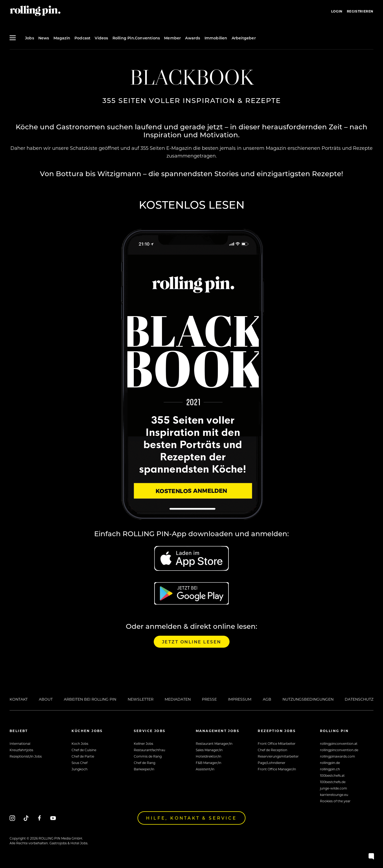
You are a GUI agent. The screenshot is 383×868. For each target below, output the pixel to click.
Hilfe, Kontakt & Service (191, 818)
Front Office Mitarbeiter (277, 743)
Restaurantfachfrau (149, 750)
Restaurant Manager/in (214, 743)
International (20, 743)
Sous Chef (80, 763)
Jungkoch (80, 769)
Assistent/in (205, 769)
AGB (267, 699)
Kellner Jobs (143, 743)
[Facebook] (39, 818)
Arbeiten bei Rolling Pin (90, 699)
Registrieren (360, 11)
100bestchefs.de (333, 782)
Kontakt (19, 699)
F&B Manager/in (209, 763)
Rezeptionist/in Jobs (26, 756)
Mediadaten (178, 699)
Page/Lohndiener (272, 763)
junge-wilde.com (334, 788)
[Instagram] (12, 818)
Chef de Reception (272, 750)
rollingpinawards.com (338, 756)
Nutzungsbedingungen (308, 699)
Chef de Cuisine (84, 750)
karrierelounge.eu (334, 795)
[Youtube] (53, 818)
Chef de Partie (83, 756)
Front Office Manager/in (277, 769)
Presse (209, 699)
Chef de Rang (145, 763)
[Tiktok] (26, 818)
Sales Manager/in (209, 750)
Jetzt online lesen (192, 642)
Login (337, 11)
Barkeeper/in (144, 769)
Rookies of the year (335, 801)
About (46, 699)
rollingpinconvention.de (339, 750)
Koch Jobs (80, 743)
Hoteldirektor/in (209, 756)
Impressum (240, 699)
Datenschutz (359, 699)
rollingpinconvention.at (339, 743)
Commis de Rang (148, 756)
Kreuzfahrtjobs (21, 750)
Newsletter (141, 699)
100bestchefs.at (332, 775)
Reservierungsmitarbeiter (278, 756)
